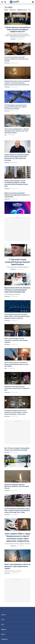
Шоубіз (6, 10)
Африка (4, 629)
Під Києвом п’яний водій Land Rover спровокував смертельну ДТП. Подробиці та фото (17, 388)
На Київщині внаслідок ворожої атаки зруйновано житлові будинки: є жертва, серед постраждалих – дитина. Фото (16, 412)
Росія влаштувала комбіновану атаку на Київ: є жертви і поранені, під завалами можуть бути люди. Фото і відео (17, 510)
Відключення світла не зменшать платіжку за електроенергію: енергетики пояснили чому (17, 290)
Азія (2, 624)
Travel (30, 10)
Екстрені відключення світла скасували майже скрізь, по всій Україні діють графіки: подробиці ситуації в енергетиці (17, 316)
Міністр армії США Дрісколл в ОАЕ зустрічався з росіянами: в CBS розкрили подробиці (16, 340)
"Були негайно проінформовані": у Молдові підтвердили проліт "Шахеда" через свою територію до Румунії (17, 131)
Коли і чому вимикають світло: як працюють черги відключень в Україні (17, 566)
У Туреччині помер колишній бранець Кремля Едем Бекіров (18, 262)
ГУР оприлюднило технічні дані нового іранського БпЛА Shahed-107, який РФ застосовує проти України (15, 107)
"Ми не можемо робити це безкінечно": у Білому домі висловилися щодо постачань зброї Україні (17, 364)
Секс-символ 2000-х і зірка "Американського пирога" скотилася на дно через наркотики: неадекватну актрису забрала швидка (18, 539)
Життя (3, 634)
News (6, 135)
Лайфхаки (4, 639)
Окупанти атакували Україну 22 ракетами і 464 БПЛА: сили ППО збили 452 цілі (17, 486)
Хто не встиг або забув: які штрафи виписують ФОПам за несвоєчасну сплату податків (16, 59)
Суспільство (13, 10)
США (3, 620)
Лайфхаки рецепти (22, 10)
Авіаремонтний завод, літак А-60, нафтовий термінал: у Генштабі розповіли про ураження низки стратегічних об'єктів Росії (17, 83)
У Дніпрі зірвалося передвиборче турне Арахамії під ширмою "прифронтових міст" (18, 29)
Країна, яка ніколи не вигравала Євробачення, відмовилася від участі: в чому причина (17, 195)
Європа (3, 615)
